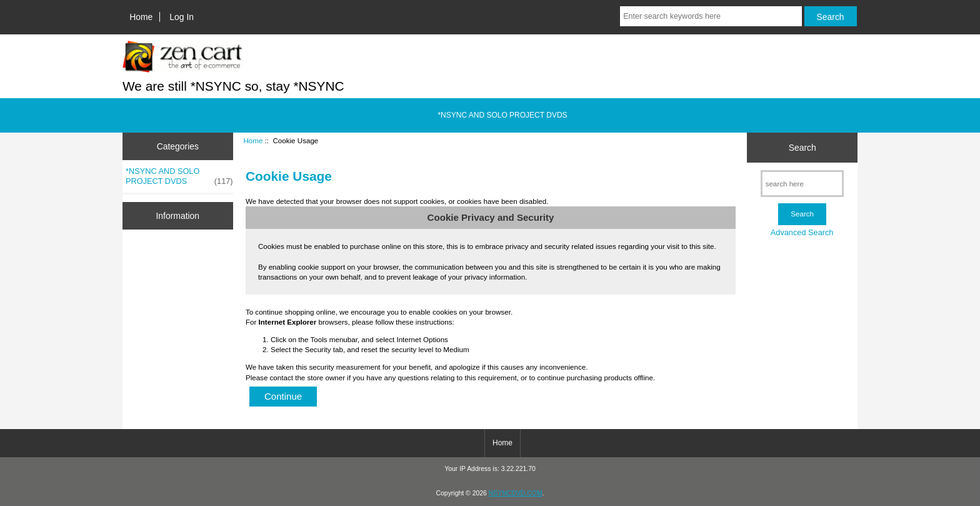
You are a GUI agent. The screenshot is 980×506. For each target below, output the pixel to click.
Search (802, 148)
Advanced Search (802, 232)
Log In (182, 17)
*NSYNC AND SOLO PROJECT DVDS (502, 115)
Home (141, 17)
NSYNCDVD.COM (516, 493)
